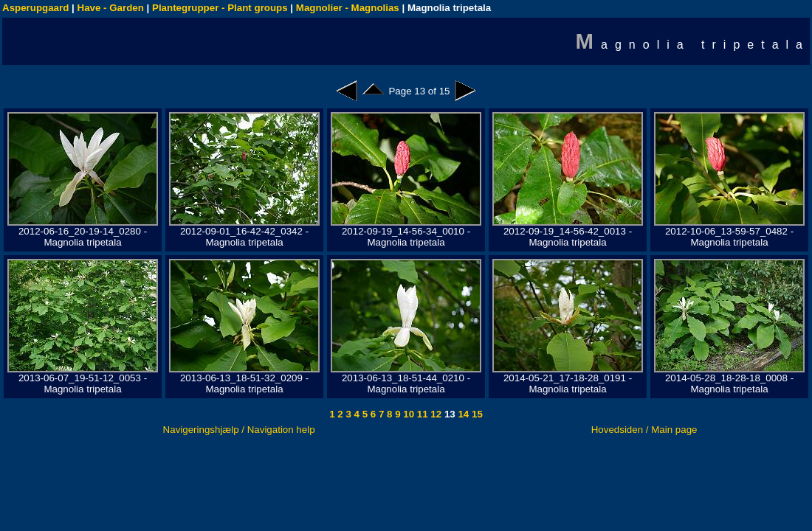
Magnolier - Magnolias (348, 8)
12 (435, 414)
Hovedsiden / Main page (644, 430)
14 (462, 414)
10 (408, 414)
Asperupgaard (35, 8)
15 (476, 414)
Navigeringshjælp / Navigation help (239, 430)
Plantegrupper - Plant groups (220, 8)
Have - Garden (111, 8)
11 (421, 414)
